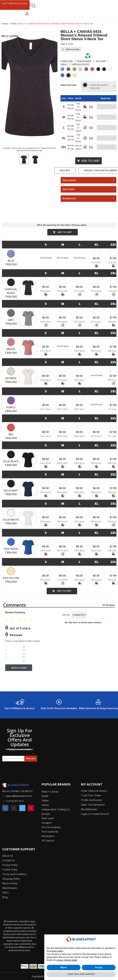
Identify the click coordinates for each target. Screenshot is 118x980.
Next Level (48, 818)
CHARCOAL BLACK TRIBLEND (96, 86)
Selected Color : (69, 87)
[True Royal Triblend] (63, 76)
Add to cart (88, 161)
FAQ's (6, 893)
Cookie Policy (10, 870)
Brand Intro (69, 199)
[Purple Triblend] (87, 70)
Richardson (48, 836)
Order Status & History (94, 791)
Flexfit (45, 796)
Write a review (71, 49)
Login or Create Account (95, 814)
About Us (8, 856)
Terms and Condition (14, 874)
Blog (5, 897)
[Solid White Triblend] (110, 70)
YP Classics (48, 841)
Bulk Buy (65, 170)
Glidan (45, 800)
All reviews (109, 605)
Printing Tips (67, 61)
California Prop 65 (80, 64)
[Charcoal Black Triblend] (69, 76)
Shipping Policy (11, 879)
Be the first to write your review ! (83, 622)
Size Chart (101, 61)
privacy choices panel (67, 960)
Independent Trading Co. (56, 809)
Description (70, 180)
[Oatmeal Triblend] (81, 70)
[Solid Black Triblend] (99, 70)
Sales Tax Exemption (93, 805)
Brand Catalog (84, 61)
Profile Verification (92, 800)
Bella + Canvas (50, 792)
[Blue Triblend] (63, 70)
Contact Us (9, 860)
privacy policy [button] (57, 951)
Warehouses (10, 888)
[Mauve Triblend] (75, 70)
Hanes (45, 805)
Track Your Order (91, 795)
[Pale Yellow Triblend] (75, 76)
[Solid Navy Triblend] (104, 70)
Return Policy (10, 883)
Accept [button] (99, 967)
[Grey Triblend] (69, 70)
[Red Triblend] (93, 70)
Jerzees (46, 814)
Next (30, 5)
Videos (64, 64)
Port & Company (51, 827)
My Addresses (89, 809)
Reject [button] (64, 967)
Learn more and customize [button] (81, 974)
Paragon (47, 823)
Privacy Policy (10, 865)
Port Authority (50, 832)
